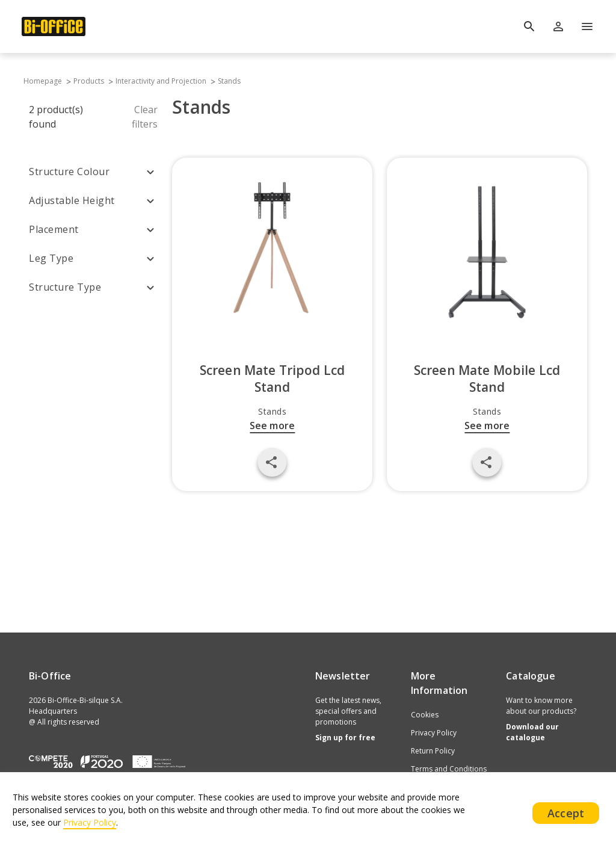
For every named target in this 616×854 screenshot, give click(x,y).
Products (89, 81)
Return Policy (433, 751)
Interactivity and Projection (161, 81)
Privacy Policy (434, 733)
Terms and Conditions (449, 769)
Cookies (425, 715)
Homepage (42, 81)
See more (272, 425)
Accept (566, 813)
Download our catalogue (532, 732)
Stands (229, 81)
